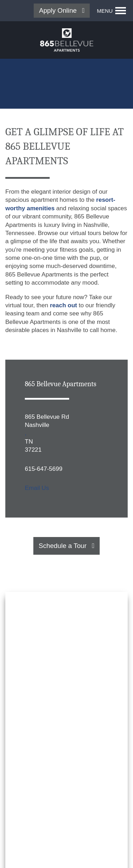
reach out (64, 305)
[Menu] (111, 11)
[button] (62, 11)
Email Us (37, 488)
